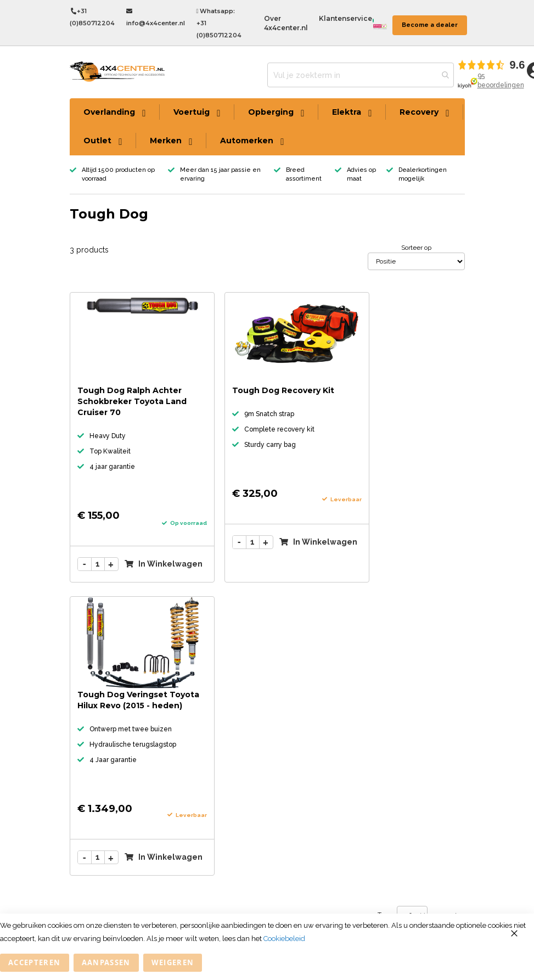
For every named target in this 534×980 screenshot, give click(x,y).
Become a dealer (430, 25)
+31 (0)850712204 (92, 17)
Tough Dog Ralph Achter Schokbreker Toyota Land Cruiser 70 (132, 401)
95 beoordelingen (501, 80)
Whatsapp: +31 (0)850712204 (219, 23)
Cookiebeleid (284, 939)
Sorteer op (416, 248)
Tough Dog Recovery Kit (283, 390)
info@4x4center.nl (156, 17)
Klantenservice (345, 18)
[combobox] (361, 75)
